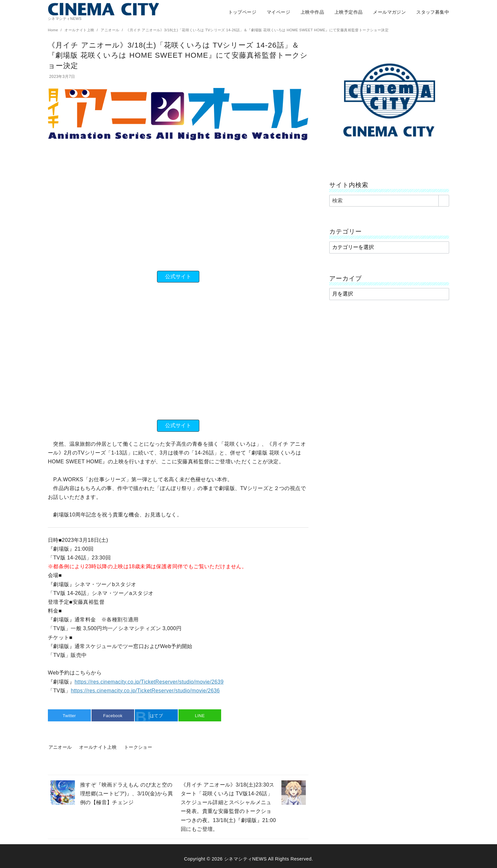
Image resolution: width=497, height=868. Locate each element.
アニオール (111, 30)
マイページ (278, 12)
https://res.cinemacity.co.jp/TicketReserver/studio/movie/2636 (145, 691)
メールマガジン (389, 12)
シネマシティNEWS (245, 859)
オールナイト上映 (80, 30)
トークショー (138, 747)
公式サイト (178, 276)
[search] (444, 201)
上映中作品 (312, 12)
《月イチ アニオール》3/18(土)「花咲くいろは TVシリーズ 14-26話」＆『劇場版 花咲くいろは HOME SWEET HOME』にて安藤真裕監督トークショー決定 (257, 30)
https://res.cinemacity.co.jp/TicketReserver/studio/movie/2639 (149, 682)
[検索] (389, 201)
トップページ (242, 12)
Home (54, 30)
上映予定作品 (348, 12)
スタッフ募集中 (433, 12)
